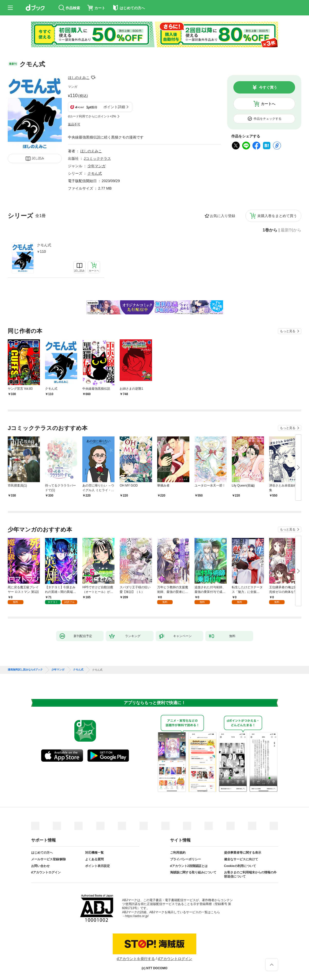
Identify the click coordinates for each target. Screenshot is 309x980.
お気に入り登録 (223, 216)
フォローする (93, 78)
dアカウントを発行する (136, 959)
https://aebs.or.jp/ (137, 916)
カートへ (268, 104)
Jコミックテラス (97, 158)
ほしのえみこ (79, 78)
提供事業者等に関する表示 (243, 853)
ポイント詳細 (114, 107)
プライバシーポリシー (186, 859)
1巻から (270, 230)
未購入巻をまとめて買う (277, 216)
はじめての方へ (42, 853)
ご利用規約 (178, 853)
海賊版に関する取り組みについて (193, 872)
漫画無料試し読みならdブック (25, 670)
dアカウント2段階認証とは (189, 866)
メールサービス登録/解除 (48, 859)
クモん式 (44, 245)
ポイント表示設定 (98, 866)
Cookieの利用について (240, 866)
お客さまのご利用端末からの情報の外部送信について (250, 874)
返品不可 (74, 124)
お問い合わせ (40, 866)
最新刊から (291, 230)
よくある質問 (94, 859)
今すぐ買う (268, 87)
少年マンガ (96, 166)
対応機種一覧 (94, 853)
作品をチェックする (268, 119)
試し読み (38, 158)
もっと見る (288, 331)
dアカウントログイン (46, 872)
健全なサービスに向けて (241, 859)
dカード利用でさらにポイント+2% (92, 116)
